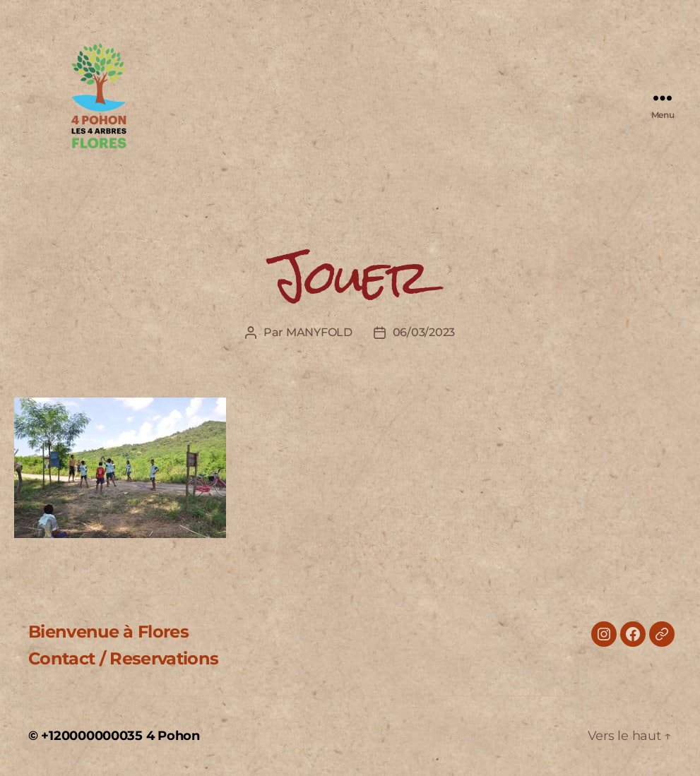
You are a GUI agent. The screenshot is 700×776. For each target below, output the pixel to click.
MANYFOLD (319, 332)
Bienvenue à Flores (108, 632)
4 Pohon (173, 736)
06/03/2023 (424, 332)
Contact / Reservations (123, 658)
